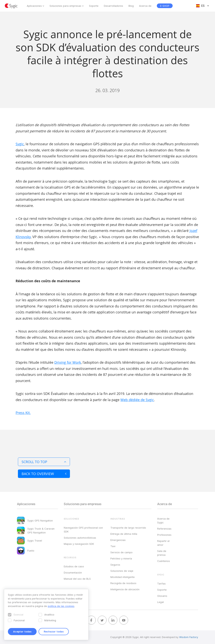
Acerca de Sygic (163, 521)
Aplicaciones (34, 6)
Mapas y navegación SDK (79, 544)
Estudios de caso (74, 566)
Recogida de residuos (123, 583)
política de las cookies (61, 606)
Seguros (115, 565)
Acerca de (145, 6)
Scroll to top (44, 462)
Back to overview (44, 474)
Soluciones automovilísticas (80, 538)
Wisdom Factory (189, 637)
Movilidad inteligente (123, 577)
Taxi (113, 546)
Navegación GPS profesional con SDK (83, 530)
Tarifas (161, 584)
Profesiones (164, 535)
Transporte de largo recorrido (128, 528)
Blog (131, 6)
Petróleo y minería (121, 558)
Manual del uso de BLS (77, 579)
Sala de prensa (162, 553)
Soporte (94, 6)
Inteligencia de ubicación (125, 589)
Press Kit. (23, 413)
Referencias (164, 529)
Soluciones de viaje (122, 571)
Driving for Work (68, 362)
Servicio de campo (121, 552)
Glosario (162, 596)
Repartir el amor (163, 543)
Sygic (20, 144)
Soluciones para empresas (65, 6)
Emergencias (118, 540)
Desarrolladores (113, 6)
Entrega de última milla (124, 534)
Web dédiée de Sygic (137, 400)
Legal (160, 602)
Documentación (73, 573)
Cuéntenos (164, 561)
